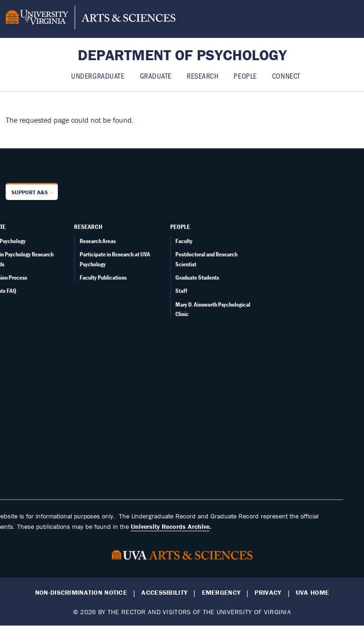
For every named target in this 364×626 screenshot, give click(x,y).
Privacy (268, 593)
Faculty (184, 241)
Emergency (221, 593)
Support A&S (30, 192)
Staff (181, 291)
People (245, 76)
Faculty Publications (103, 277)
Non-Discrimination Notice (81, 593)
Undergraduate (98, 76)
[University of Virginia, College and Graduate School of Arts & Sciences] (91, 19)
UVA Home (312, 593)
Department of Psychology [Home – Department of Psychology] (182, 55)
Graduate (156, 76)
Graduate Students (197, 277)
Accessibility (164, 593)
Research (203, 76)
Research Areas (98, 241)
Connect (286, 76)
